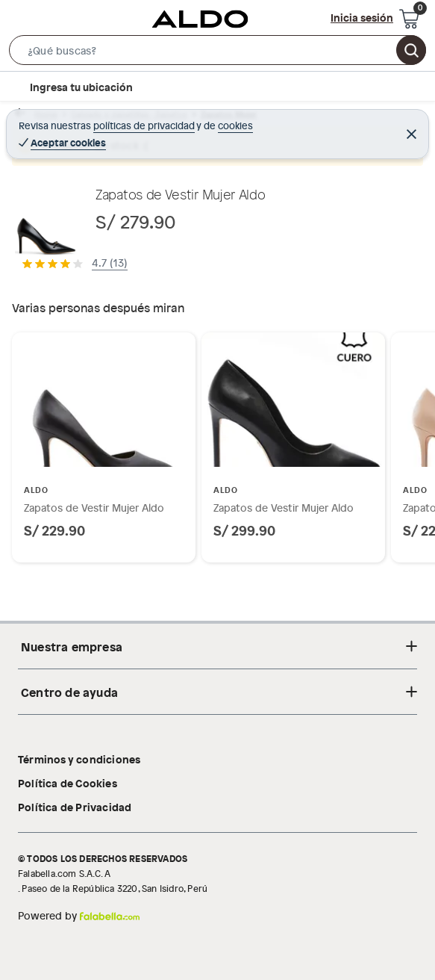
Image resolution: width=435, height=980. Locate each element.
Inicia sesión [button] (362, 17)
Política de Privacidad (75, 807)
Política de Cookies (68, 783)
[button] (217, 53)
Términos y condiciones (79, 759)
